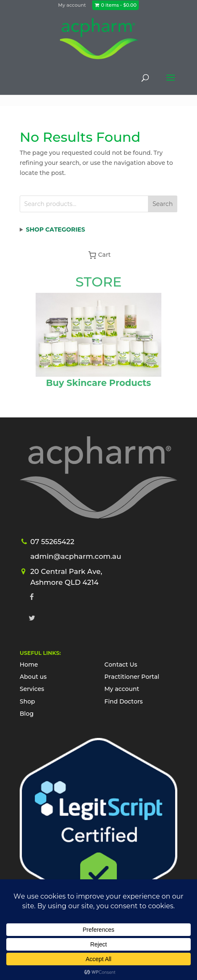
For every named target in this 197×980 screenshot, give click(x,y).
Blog (27, 714)
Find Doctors (124, 701)
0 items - (119, 5)
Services (32, 689)
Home (29, 665)
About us (33, 677)
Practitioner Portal (132, 677)
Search (163, 204)
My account (72, 5)
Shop (27, 701)
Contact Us (121, 665)
